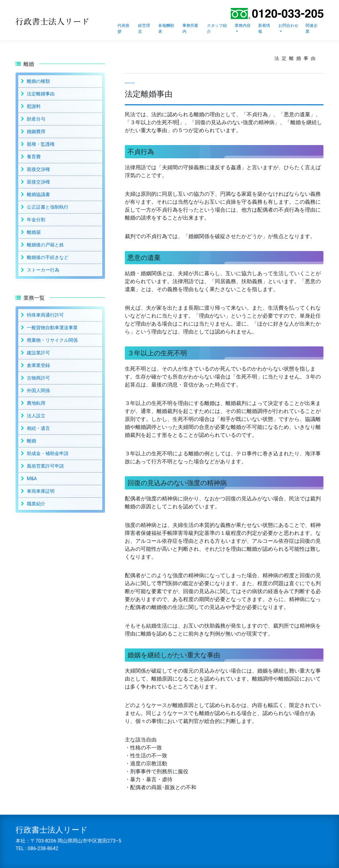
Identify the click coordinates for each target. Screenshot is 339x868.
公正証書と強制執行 (48, 207)
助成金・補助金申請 (48, 453)
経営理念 (144, 28)
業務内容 (243, 26)
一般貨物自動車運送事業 (52, 328)
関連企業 (312, 28)
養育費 (34, 157)
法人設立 (36, 416)
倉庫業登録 (38, 365)
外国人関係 (38, 390)
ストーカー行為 (43, 270)
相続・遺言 (38, 428)
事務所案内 (190, 28)
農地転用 (36, 403)
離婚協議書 (38, 194)
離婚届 (34, 232)
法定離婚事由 (41, 94)
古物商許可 (38, 378)
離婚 (31, 441)
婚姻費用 (36, 131)
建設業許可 (38, 353)
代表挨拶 (123, 28)
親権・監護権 (41, 144)
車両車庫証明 (41, 491)
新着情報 (264, 28)
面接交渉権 (38, 169)
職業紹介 (36, 504)
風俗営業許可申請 (45, 466)
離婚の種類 (38, 81)
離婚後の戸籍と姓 (45, 245)
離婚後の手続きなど (48, 257)
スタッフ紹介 (217, 28)
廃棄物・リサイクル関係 (52, 340)
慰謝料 (34, 106)
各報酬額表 (166, 28)
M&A (32, 479)
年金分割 (36, 220)
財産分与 (36, 119)
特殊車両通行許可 (45, 315)
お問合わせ (288, 26)
